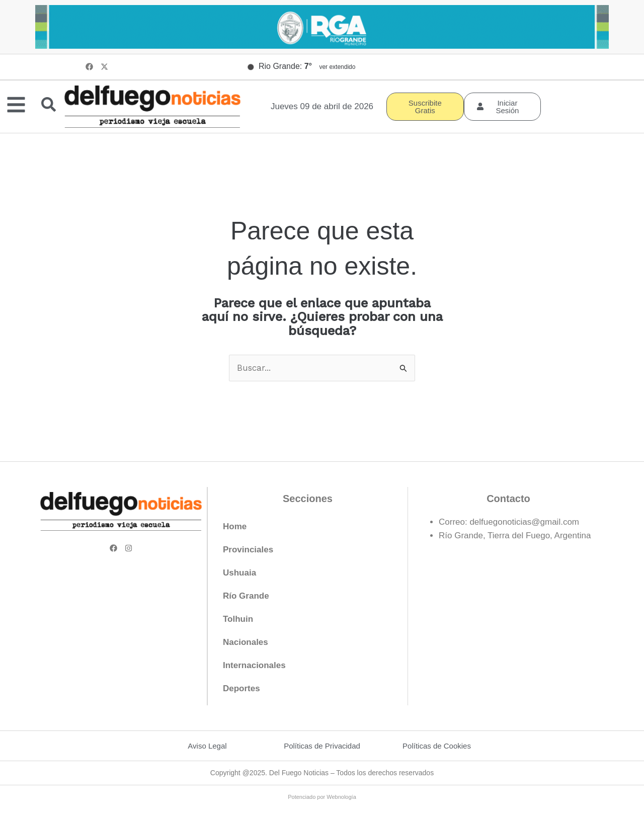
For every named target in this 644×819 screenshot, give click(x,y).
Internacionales (254, 665)
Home (235, 526)
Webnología (341, 797)
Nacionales (246, 642)
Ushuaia (239, 573)
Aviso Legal (207, 746)
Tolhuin (238, 619)
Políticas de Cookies (437, 746)
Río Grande (246, 596)
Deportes (242, 688)
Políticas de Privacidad (322, 746)
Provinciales (248, 550)
